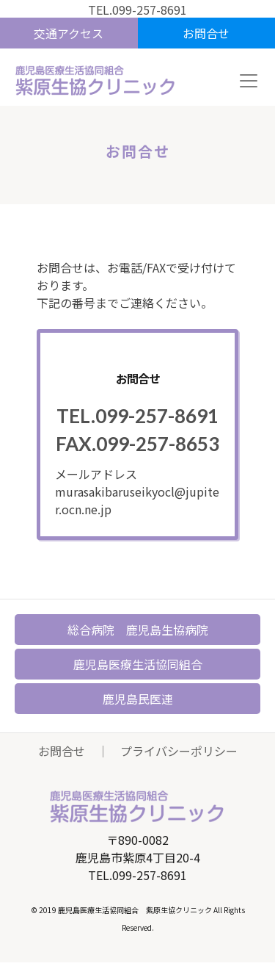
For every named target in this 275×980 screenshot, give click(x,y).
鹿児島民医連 (138, 699)
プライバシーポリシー (179, 751)
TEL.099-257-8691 (137, 10)
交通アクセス (69, 33)
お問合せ (206, 33)
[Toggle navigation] (249, 81)
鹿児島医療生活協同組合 (138, 664)
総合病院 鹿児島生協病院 (138, 630)
